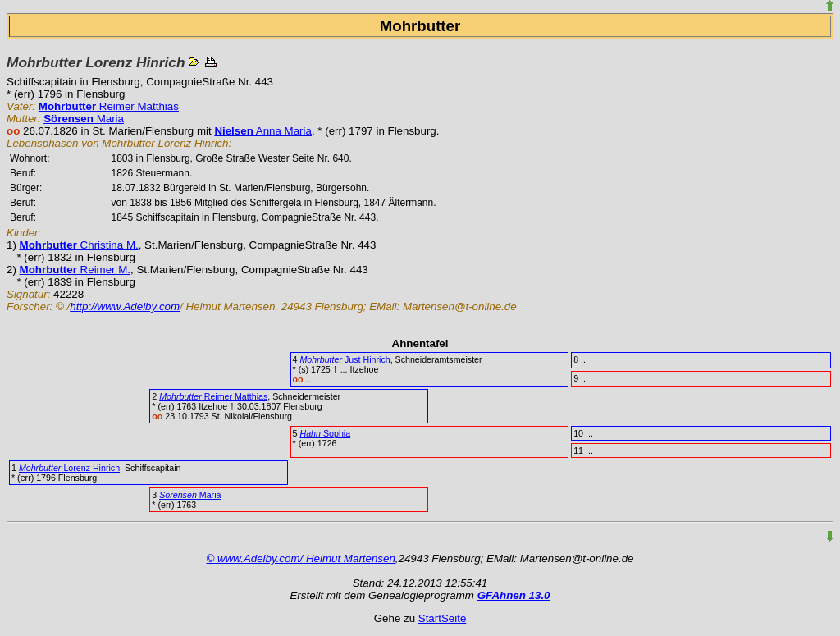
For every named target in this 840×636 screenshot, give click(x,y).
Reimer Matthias (109, 106)
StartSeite (443, 618)
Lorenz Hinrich (69, 468)
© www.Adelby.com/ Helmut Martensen (301, 558)
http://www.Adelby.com (125, 307)
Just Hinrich (345, 359)
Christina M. (79, 245)
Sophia (325, 433)
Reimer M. (75, 270)
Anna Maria (263, 131)
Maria (84, 119)
